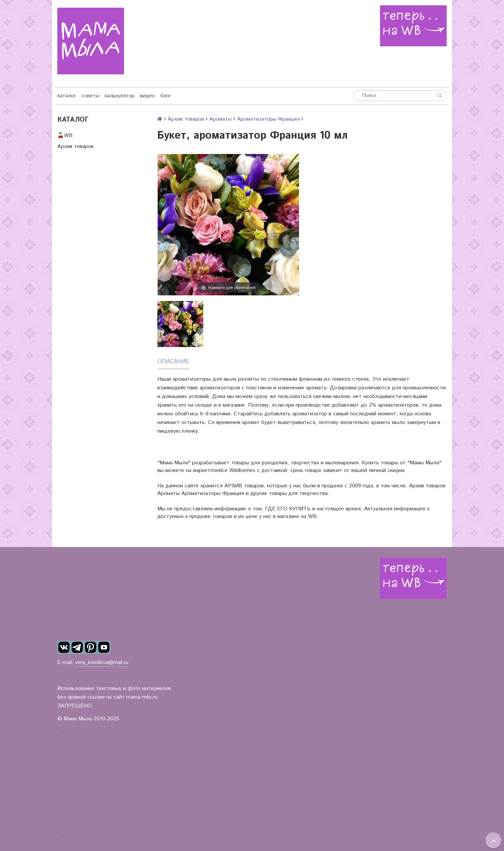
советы (90, 96)
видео (147, 96)
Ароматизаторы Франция (268, 119)
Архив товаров (75, 146)
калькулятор (120, 96)
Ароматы (220, 119)
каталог (67, 96)
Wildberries (242, 470)
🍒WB (65, 135)
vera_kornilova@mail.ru (102, 662)
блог (166, 96)
